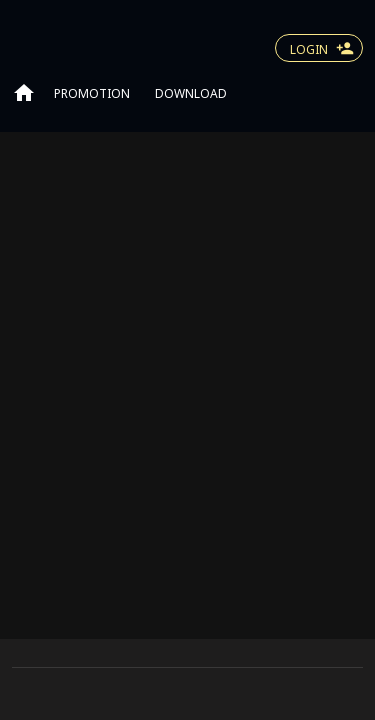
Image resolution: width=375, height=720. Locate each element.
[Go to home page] (24, 92)
